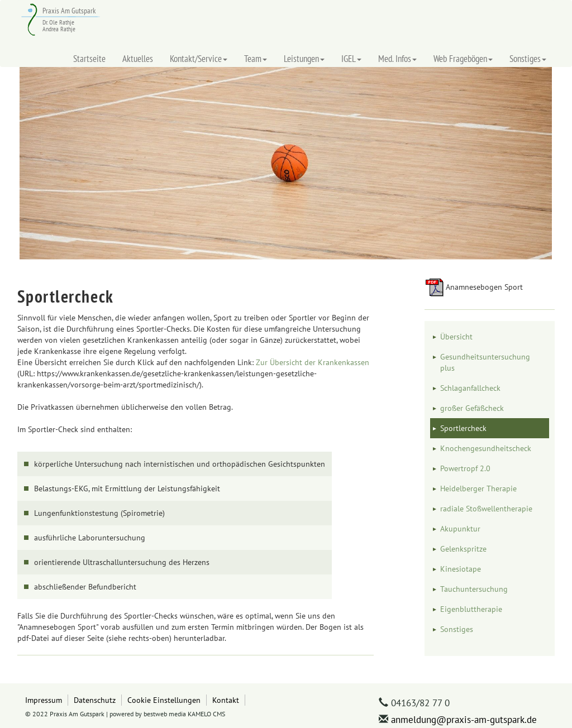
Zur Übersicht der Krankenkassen (313, 362)
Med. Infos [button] (397, 59)
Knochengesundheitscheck (486, 448)
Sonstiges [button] (528, 59)
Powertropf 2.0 (465, 468)
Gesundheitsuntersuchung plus (485, 362)
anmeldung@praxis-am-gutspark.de (464, 720)
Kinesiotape (461, 569)
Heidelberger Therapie (478, 488)
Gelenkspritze (463, 549)
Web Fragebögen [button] (463, 59)
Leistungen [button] (304, 59)
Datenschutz (95, 700)
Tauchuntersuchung (474, 589)
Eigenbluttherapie (471, 609)
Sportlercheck (463, 428)
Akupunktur (460, 529)
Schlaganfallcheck (470, 388)
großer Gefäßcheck (472, 408)
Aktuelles (138, 59)
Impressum (44, 700)
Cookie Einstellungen (164, 700)
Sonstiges (457, 629)
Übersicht (456, 337)
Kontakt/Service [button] (199, 59)
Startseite (89, 59)
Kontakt (226, 700)
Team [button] (256, 59)
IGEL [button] (351, 59)
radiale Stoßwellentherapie (486, 509)
